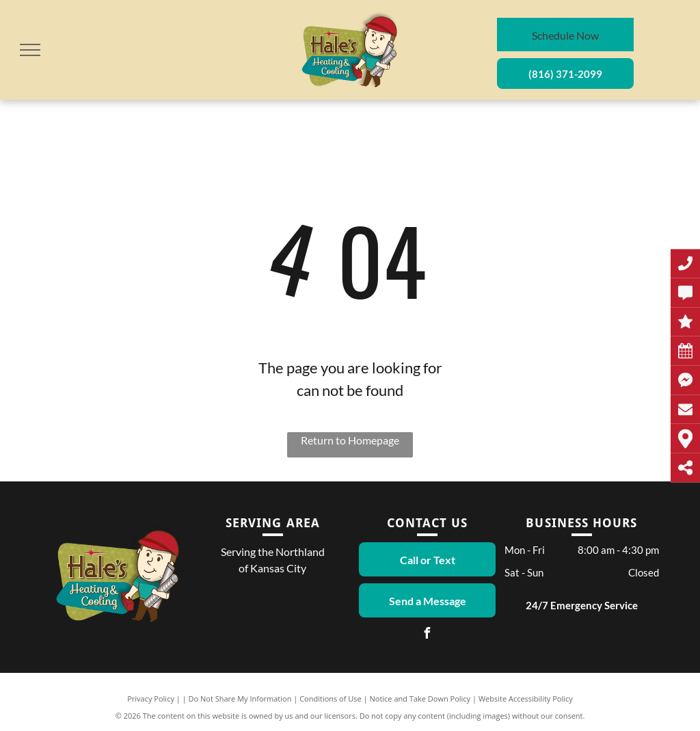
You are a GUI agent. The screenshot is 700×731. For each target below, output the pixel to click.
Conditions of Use (331, 699)
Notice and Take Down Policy (420, 699)
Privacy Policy (151, 699)
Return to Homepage (350, 440)
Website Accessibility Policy (526, 699)
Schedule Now (565, 35)
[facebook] (427, 635)
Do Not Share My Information (240, 699)
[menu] (30, 50)
